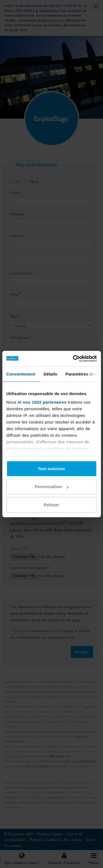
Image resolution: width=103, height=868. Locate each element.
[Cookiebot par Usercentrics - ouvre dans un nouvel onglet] (73, 359)
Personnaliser (52, 487)
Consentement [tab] (21, 374)
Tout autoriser (52, 468)
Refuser (52, 504)
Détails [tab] (50, 374)
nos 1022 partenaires (45, 402)
